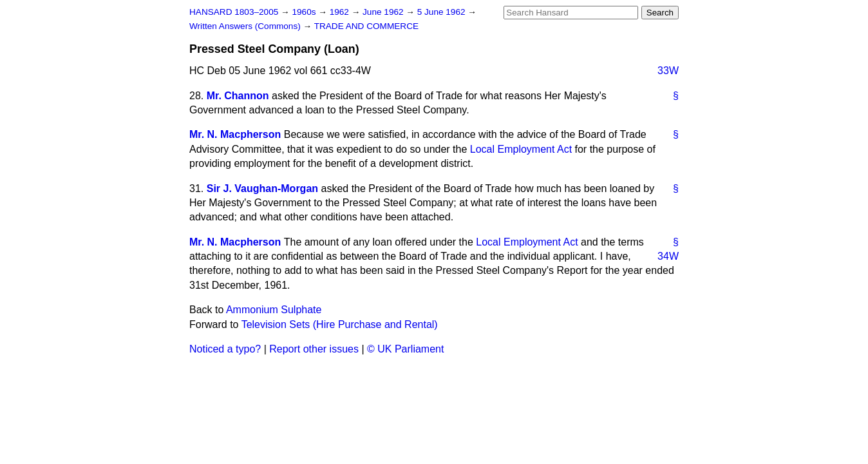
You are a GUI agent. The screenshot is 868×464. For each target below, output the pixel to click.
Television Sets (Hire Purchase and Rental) (340, 324)
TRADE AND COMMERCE (366, 26)
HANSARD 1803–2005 (234, 12)
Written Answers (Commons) (246, 26)
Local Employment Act (521, 149)
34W (668, 256)
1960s (305, 12)
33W (668, 71)
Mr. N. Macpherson (235, 134)
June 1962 (384, 12)
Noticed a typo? (225, 349)
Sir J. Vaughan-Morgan (262, 188)
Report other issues (314, 349)
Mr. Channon (238, 96)
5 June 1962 (443, 12)
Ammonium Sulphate (274, 310)
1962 (341, 12)
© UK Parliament (405, 349)
